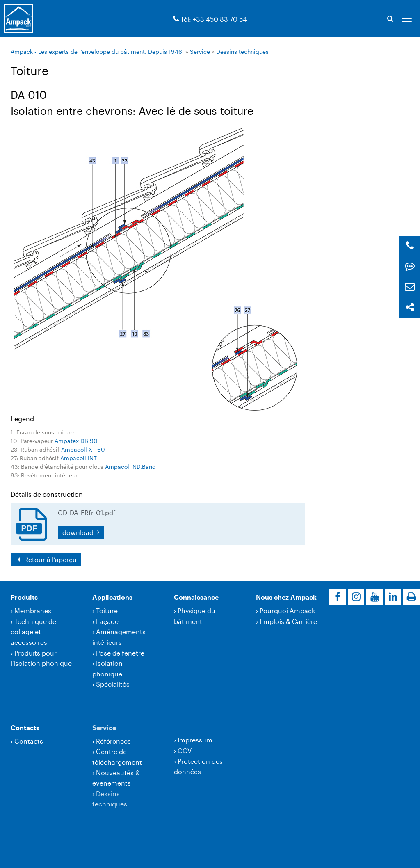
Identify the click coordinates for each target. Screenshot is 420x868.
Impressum (195, 740)
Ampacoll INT (79, 458)
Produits (24, 597)
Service (200, 51)
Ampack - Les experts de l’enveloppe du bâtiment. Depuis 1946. (97, 51)
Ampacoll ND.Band (130, 467)
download (79, 532)
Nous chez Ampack (286, 597)
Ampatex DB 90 (76, 441)
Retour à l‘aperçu (50, 559)
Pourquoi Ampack (287, 611)
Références (113, 741)
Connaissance (196, 597)
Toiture (107, 611)
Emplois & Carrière (288, 621)
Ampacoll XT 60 (83, 449)
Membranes (33, 611)
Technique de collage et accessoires (33, 632)
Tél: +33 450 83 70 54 (214, 19)
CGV (185, 750)
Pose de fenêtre (120, 653)
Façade (107, 621)
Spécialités (113, 684)
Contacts (25, 728)
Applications (112, 597)
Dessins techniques (242, 51)
